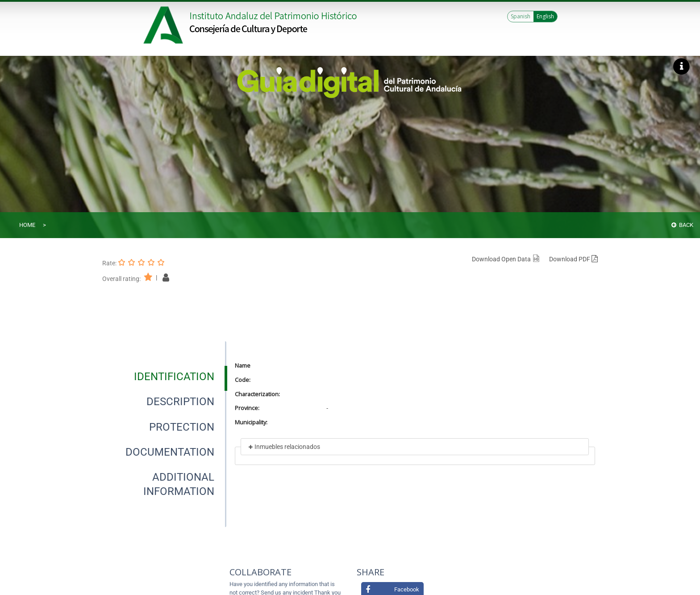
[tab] (174, 377)
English (545, 16)
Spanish (521, 16)
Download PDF (573, 259)
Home (27, 225)
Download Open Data (506, 259)
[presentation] (164, 377)
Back (682, 225)
